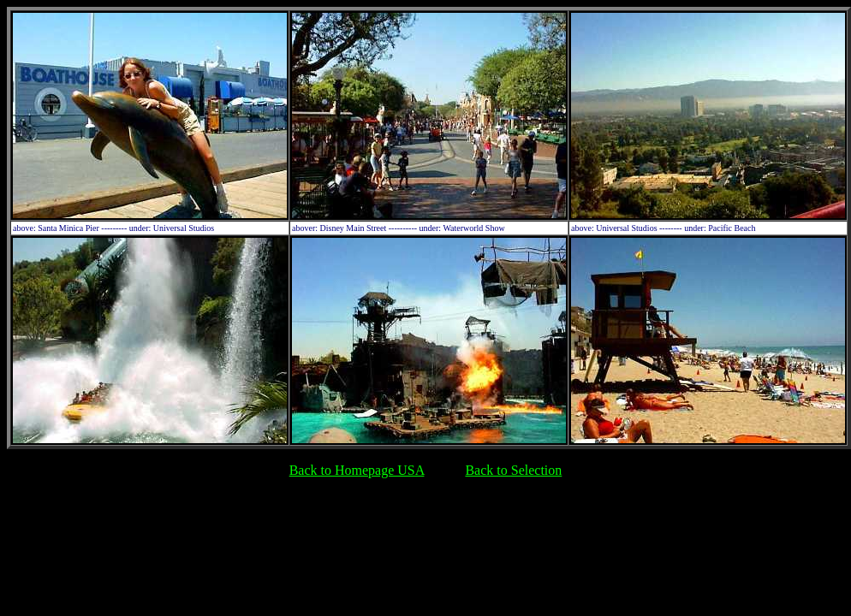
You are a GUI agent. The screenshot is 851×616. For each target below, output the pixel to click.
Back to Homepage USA (357, 470)
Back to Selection (513, 470)
